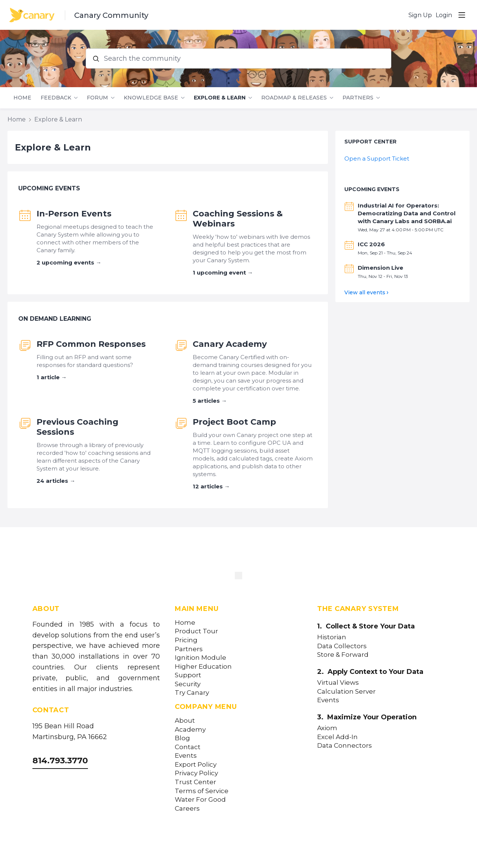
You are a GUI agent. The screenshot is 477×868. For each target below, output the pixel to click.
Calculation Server (346, 692)
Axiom (327, 728)
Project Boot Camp (234, 422)
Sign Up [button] (420, 15)
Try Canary (192, 693)
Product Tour (196, 631)
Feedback (56, 98)
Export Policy (196, 765)
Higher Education (203, 667)
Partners (358, 98)
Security (188, 684)
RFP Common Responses (91, 344)
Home (22, 98)
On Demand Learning (55, 319)
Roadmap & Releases (294, 98)
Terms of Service (202, 791)
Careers (187, 809)
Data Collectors (342, 646)
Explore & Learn (220, 98)
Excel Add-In (337, 737)
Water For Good (200, 800)
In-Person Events (74, 214)
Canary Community (111, 15)
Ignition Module (200, 658)
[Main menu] (462, 15)
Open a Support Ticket (377, 159)
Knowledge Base (151, 98)
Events (186, 756)
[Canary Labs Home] (238, 577)
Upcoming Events (49, 188)
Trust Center (195, 782)
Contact (188, 747)
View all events (365, 292)
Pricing (186, 640)
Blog (182, 738)
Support (188, 675)
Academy (190, 730)
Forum (97, 98)
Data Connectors (345, 746)
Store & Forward (343, 655)
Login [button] (444, 15)
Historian (332, 637)
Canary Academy (230, 344)
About (185, 721)
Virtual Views (338, 683)
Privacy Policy (196, 773)
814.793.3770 (60, 761)
